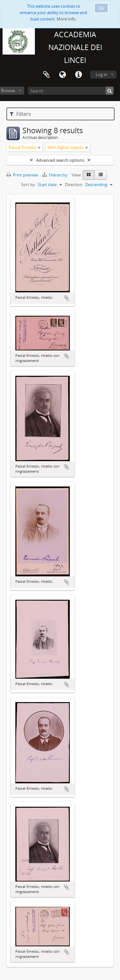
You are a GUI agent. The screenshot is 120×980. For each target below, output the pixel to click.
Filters (20, 114)
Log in (101, 74)
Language (62, 75)
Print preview (22, 175)
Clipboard (46, 75)
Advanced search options (60, 160)
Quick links (78, 75)
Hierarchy (55, 175)
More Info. (67, 19)
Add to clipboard (67, 298)
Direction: (74, 185)
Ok (101, 8)
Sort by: (28, 185)
